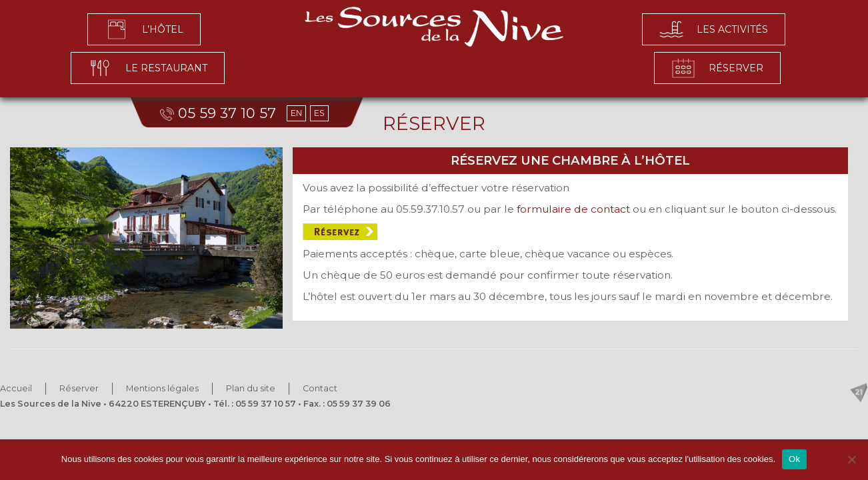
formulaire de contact (575, 209)
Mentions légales (162, 388)
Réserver (79, 388)
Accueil (16, 388)
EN (296, 113)
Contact (320, 388)
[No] (851, 459)
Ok (794, 459)
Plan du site (251, 388)
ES (319, 113)
